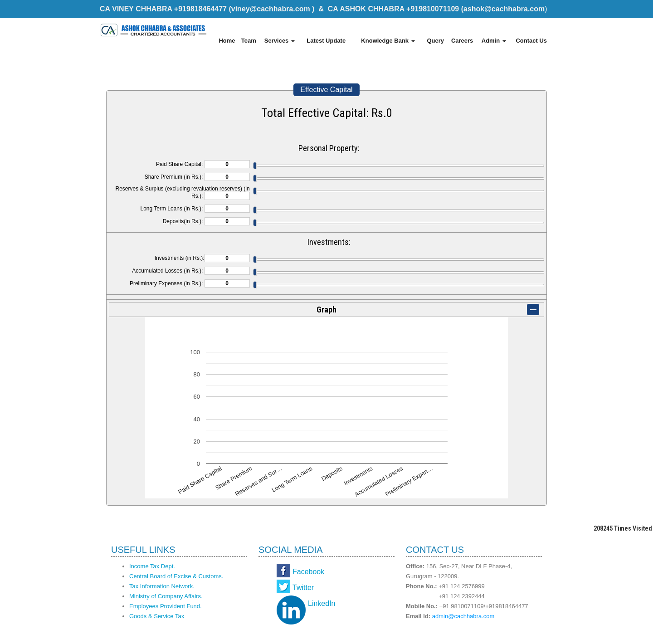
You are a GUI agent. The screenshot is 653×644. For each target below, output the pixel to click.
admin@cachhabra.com (463, 616)
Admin (494, 41)
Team (249, 41)
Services (280, 41)
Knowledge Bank (388, 41)
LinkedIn (322, 603)
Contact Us (531, 41)
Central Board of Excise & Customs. (176, 576)
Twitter (303, 588)
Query (435, 41)
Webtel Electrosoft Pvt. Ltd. (513, 634)
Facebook (308, 572)
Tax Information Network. (162, 586)
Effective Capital (326, 90)
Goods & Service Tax (157, 616)
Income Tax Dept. (152, 566)
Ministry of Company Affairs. (166, 596)
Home (227, 41)
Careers (462, 41)
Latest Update (326, 41)
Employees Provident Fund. (166, 606)
